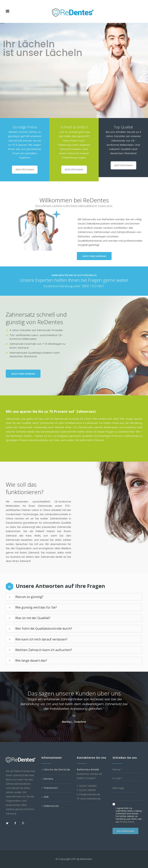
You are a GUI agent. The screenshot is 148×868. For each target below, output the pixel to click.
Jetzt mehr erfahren (110, 256)
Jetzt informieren (25, 169)
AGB (46, 797)
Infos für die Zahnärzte (57, 770)
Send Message (125, 831)
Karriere (48, 779)
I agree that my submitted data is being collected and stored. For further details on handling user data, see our (129, 815)
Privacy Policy (127, 822)
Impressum (51, 788)
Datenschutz (51, 806)
